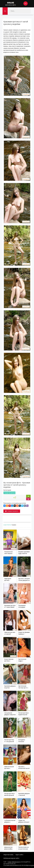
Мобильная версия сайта (11, 858)
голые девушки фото (14, 862)
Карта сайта (19, 855)
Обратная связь (8, 855)
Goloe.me (13, 4)
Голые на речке (9, 493)
